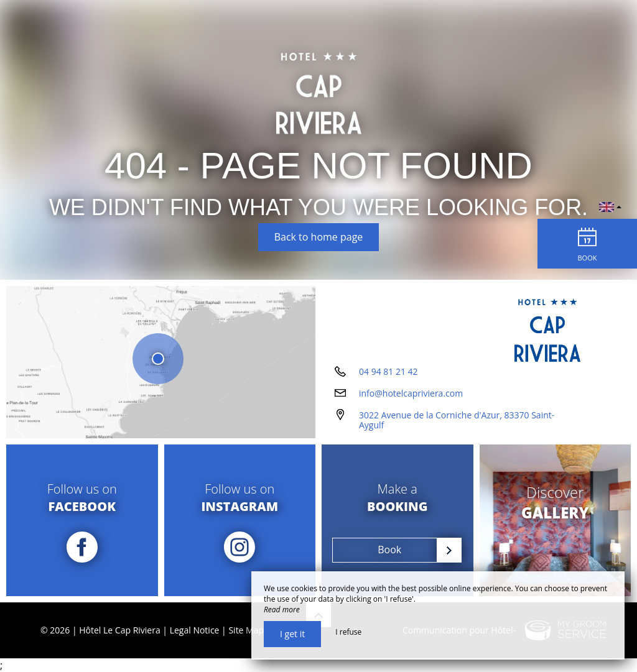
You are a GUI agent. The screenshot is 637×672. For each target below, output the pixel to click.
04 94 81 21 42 (388, 371)
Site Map (246, 630)
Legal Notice (195, 630)
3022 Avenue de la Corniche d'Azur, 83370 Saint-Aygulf (457, 420)
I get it (292, 634)
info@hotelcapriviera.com (411, 393)
